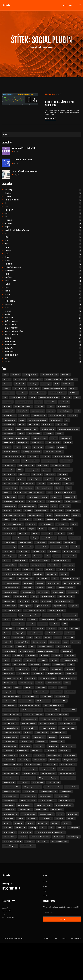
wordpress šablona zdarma (11, 791)
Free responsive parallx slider (54, 452)
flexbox (26, 447)
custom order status (39, 416)
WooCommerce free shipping (34, 714)
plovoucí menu (51, 574)
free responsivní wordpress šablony (14, 456)
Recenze (43, 274)
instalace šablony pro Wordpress (13, 502)
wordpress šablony (30, 791)
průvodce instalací (9, 601)
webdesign (7, 687)
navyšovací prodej (39, 551)
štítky (32, 647)
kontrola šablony (67, 520)
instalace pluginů (70, 497)
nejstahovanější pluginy (71, 551)
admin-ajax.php (36, 379)
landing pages (31, 524)
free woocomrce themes (11, 461)
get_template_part (63, 479)
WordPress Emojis (51, 764)
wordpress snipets (46, 796)
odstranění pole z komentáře (39, 560)
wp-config (33, 828)
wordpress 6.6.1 (26, 755)
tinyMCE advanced (19, 665)
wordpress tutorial (41, 810)
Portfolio (43, 260)
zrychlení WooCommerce (59, 841)
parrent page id (68, 565)
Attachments (43, 196)
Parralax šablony (54, 565)
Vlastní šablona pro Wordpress (12, 678)
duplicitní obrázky (9, 434)
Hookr (49, 493)
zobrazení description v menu (12, 841)
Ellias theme (49, 434)
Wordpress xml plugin (46, 814)
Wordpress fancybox (30, 769)
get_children (50, 474)
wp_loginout (18, 823)
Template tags (43, 304)
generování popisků (32, 470)
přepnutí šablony (58, 592)
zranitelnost (29, 841)
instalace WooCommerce (35, 502)
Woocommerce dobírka (10, 710)
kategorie (76, 515)
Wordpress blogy (70, 755)
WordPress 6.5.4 (50, 751)
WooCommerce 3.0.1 (60, 701)
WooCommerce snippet (48, 728)
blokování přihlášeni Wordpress (49, 397)
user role (44, 669)
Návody (43, 247)
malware (53, 529)
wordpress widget (57, 810)
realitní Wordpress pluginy (64, 601)
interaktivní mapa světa (72, 502)
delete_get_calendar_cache (37, 420)
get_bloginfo (24, 474)
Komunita (43, 237)
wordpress (52, 737)
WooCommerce (46, 696)
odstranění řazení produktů (61, 560)
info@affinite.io (11, 888)
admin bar (7, 379)
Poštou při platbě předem (11, 588)
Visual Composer (23, 674)
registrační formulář (60, 606)
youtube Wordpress (26, 832)
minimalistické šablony (21, 538)
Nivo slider (37, 556)
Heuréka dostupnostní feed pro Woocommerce (29, 493)
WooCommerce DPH (52, 710)
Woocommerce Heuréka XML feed (57, 714)
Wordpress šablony (43, 345)
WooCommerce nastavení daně (51, 719)
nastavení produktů (26, 547)
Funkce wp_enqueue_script (60, 465)
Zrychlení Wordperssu (10, 846)
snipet (38, 637)
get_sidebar (49, 479)
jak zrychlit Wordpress (35, 515)
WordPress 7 (39, 755)
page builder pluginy (38, 565)
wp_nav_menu (43, 823)
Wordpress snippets (10, 801)
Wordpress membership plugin (48, 778)
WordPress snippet (62, 796)
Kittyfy (6, 520)
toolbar (47, 665)
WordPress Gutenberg (30, 773)
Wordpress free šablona (66, 769)
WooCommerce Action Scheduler (30, 705)
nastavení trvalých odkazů (59, 547)
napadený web (40, 542)
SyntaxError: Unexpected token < (48, 651)
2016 (5, 375)
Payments (7, 570)
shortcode (63, 628)
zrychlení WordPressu (28, 846)
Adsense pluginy (71, 379)
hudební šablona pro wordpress (38, 497)
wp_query (66, 823)
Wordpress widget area (10, 814)
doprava (21, 425)
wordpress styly (8, 805)
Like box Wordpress (46, 524)
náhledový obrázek (25, 542)
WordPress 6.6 (65, 751)
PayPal (17, 570)
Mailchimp (42, 529)
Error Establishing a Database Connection (16, 438)
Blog (43, 203)
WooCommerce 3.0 (43, 701)
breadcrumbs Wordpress (24, 402)
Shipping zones (39, 628)
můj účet (63, 538)
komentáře (38, 520)
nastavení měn (70, 542)
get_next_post (8, 479)
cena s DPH (7, 406)
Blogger (33, 397)
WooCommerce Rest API (67, 724)
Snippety (43, 294)
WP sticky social (8, 819)
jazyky (49, 515)
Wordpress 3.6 (65, 737)
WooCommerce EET (69, 710)
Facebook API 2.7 (37, 443)
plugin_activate (8, 579)
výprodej (40, 683)
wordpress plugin (38, 782)
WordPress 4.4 (25, 746)
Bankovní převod (8, 393)
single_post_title (19, 633)
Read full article (51, 118)
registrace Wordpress (42, 606)
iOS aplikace (43, 506)
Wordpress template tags (43, 805)
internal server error (9, 506)
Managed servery (76, 938)
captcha (39, 402)
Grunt (69, 488)
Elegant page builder (34, 434)
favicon (17, 447)
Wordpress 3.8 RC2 (27, 742)
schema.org (43, 624)
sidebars (6, 633)
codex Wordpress (63, 406)
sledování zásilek (18, 637)
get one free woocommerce (63, 470)
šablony (6, 624)
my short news (75, 538)
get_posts (21, 479)
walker (67, 683)
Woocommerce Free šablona (12, 714)
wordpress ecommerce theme (12, 764)
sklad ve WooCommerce (54, 633)
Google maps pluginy (10, 488)
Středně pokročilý (43, 301)
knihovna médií (26, 520)
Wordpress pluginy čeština (11, 787)
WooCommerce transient (68, 728)
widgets (53, 687)
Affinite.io (6, 5)
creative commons (37, 411)
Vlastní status (31, 678)
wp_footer (60, 819)
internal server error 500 (27, 506)
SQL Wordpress (55, 642)
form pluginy (61, 447)
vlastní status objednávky (47, 678)
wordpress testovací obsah (64, 805)
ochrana (6, 560)
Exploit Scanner (8, 443)
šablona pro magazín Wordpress (68, 619)
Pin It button (49, 570)
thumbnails (54, 660)
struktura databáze (63, 647)
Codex (43, 213)
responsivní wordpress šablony (30, 615)
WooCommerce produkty (48, 724)
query (35, 601)
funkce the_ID (43, 465)
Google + (41, 483)
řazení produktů (47, 601)
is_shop (18, 511)
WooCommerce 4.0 (9, 705)
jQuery (43, 233)
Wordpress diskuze (70, 760)
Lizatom (74, 524)
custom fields (24, 416)
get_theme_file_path (10, 483)
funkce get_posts (9, 465)
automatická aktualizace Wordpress (54, 388)
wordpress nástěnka (68, 778)
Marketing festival (9, 533)
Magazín (43, 244)
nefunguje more (54, 551)
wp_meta (30, 823)
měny (70, 533)
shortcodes (74, 628)
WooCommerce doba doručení (53, 705)
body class (67, 397)
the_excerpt (18, 656)
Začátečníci (43, 362)
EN (70, 5)
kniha (14, 520)
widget (17, 687)
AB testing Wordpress (30, 375)
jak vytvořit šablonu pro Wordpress (14, 515)
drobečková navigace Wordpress (69, 429)
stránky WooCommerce (46, 647)
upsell (34, 669)
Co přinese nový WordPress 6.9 (22, 160)
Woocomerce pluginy (30, 696)
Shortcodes (43, 291)
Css (43, 217)
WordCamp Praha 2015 (10, 737)
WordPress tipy (43, 351)
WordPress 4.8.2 (22, 751)
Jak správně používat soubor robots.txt (25, 171)
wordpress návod (9, 782)
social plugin (69, 637)
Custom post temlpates (57, 416)
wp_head (71, 819)
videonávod (70, 669)
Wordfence (25, 737)
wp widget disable (46, 819)
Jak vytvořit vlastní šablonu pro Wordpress (43, 230)
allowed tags (33, 384)
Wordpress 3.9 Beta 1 (57, 742)
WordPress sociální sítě (67, 801)
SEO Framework (8, 628)
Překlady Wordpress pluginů (43, 267)
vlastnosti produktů (9, 683)
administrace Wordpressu (53, 379)
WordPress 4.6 (39, 746)
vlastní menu (71, 674)
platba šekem (38, 574)
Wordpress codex (40, 760)
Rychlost (43, 284)
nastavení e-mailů (55, 542)
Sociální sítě (7, 642)
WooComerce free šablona (11, 696)
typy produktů (8, 669)
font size (50, 447)
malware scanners (66, 529)
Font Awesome (38, 447)
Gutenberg (7, 493)
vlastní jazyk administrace (55, 674)
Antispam (6, 388)
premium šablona (28, 592)
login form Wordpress (10, 529)
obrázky (57, 556)
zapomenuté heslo (9, 837)
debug (22, 420)
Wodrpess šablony (25, 692)
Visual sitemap (38, 674)
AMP (56, 384)
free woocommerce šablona (63, 456)
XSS (51, 828)
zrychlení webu (43, 841)
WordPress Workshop (29, 814)
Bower (77, 397)
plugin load (64, 574)
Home (33, 47)
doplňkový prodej (9, 425)
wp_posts (55, 823)
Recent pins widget (9, 606)
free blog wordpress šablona (32, 452)
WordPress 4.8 (8, 751)
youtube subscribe (9, 832)
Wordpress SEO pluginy (10, 796)
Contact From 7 (22, 411)
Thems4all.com (30, 660)
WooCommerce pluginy (43, 328)
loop (23, 529)
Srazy (43, 297)
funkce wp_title (8, 470)
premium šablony (43, 592)
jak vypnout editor (57, 511)
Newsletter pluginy (9, 556)
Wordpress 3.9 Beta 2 (10, 746)
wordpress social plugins (28, 801)
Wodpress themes (9, 692)
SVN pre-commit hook (26, 651)
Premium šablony (43, 271)
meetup (36, 533)
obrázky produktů (69, 556)
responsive (74, 606)
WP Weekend (32, 819)
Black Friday (73, 393)
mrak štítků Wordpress (48, 538)
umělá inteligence (22, 669)
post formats (28, 583)
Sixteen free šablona (35, 633)
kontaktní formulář (52, 520)
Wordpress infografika (48, 773)
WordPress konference (10, 778)
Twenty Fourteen (59, 665)
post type (40, 583)
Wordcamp (28, 733)
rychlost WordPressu (48, 619)
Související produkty (39, 642)
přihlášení (7, 597)
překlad (50, 588)
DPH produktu (8, 429)
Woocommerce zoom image (12, 733)
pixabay (71, 570)
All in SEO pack (20, 384)
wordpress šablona (71, 787)
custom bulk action (9, 416)
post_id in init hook (54, 583)
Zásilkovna (23, 837)
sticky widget (21, 647)
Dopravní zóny (47, 425)
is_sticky (28, 511)
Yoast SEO (61, 828)
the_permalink (31, 656)
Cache (43, 206)
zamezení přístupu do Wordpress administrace (50, 832)
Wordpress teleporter (24, 805)
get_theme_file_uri (28, 483)
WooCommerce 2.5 (62, 696)
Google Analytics (54, 483)
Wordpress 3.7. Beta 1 (10, 742)
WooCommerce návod (71, 719)
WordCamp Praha (42, 733)
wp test (20, 819)
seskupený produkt (24, 628)
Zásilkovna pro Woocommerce (40, 837)
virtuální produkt (8, 674)
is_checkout (65, 506)
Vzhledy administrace (54, 683)
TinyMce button (35, 665)
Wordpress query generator (32, 787)
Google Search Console (44, 488)
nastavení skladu (42, 547)
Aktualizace (43, 193)
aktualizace (7, 384)
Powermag (40, 588)
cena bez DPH (64, 402)
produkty (34, 597)
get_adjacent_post (9, 474)
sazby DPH (31, 624)
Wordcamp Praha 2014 (58, 733)
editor (21, 434)
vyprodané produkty (26, 683)
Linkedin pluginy (62, 524)
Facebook (47, 938)
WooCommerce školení (30, 728)
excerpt (54, 438)
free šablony (46, 456)
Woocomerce (70, 692)
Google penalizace (26, 488)
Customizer (73, 416)
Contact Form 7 (8, 411)
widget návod (41, 687)
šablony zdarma (18, 624)
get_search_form (34, 479)
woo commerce (56, 692)
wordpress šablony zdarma (49, 791)
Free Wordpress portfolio (30, 461)
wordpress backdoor (54, 755)
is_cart (54, 506)
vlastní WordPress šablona (68, 678)
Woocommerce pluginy (28, 724)
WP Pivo (60, 814)
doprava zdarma (33, 425)
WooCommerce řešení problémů (43, 331)
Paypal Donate (28, 570)
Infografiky (43, 227)
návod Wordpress (23, 551)
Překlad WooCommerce (10, 592)
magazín (32, 529)
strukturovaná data (9, 651)
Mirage (34, 538)
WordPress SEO (43, 348)
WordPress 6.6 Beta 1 (10, 755)
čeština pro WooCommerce (23, 406)
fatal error (7, 447)
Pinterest (61, 570)
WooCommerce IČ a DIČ (11, 719)
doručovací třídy (61, 425)
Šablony (43, 287)
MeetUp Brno (47, 533)
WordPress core (54, 760)
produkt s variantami (21, 597)
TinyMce (6, 665)
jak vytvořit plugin (73, 511)
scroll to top (55, 624)
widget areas (28, 687)
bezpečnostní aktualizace (57, 393)
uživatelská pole (56, 669)
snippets (58, 637)
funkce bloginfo (66, 461)
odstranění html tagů (20, 560)
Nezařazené (43, 250)
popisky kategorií (43, 579)
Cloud (45, 882)
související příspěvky (22, 642)
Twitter (71, 665)
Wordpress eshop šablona (11, 769)
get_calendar (37, 474)
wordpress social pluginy (47, 801)
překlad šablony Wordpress (66, 588)
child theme (40, 406)
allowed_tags (46, 384)
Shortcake (52, 628)
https (22, 497)
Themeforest (57, 656)
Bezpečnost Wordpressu (43, 200)
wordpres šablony (39, 737)
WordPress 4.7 (53, 746)
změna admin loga (73, 837)
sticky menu (76, 642)
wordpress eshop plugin (68, 764)
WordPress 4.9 (36, 751)
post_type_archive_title (72, 583)
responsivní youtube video (51, 615)
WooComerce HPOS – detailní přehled (24, 148)
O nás (45, 886)
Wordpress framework (48, 769)
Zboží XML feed (58, 837)
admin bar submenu (20, 379)
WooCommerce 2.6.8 (26, 701)
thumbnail (43, 660)
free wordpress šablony (50, 461)
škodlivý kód (69, 633)
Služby (45, 895)
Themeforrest (70, 656)
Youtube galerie (73, 828)
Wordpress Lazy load (28, 778)
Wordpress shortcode (29, 796)
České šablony (43, 210)
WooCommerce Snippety (43, 335)
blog (5, 397)
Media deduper (24, 533)
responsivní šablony (9, 615)
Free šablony (43, 223)
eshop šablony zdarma (40, 438)
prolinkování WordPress (66, 597)
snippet (48, 637)
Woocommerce (43, 318)
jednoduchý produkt (62, 515)
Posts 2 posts (28, 588)
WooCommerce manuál (43, 324)
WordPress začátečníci (43, 355)
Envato (59, 434)
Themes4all (17, 660)
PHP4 (39, 570)
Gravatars (59, 488)
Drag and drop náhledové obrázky (27, 429)
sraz (65, 642)
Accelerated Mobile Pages (49, 375)
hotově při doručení (9, 497)
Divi (67, 420)
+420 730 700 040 (8, 917)
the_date (6, 656)
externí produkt (23, 443)
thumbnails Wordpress (69, 660)
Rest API (6, 619)
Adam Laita (65, 375)
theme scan (44, 656)
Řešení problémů (43, 277)
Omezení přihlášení (9, 565)
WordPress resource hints (53, 787)
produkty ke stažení (48, 597)
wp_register (7, 828)
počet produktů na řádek (25, 579)
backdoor (73, 388)
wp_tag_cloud (20, 828)
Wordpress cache (9, 760)
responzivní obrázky (70, 615)
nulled (47, 556)
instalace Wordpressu (54, 502)
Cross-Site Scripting (65, 411)
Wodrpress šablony (41, 692)
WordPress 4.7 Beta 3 (68, 746)
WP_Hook (7, 823)
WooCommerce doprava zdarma (32, 710)
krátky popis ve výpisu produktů (13, 524)
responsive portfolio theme (12, 610)
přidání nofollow (73, 592)
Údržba (43, 308)
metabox (6, 538)
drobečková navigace (48, 429)
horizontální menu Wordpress (65, 493)
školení (6, 637)
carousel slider (51, 402)
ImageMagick (56, 497)
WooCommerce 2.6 (9, 701)
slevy (30, 637)
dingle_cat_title (56, 420)
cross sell (51, 411)
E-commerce (43, 220)
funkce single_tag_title (26, 465)
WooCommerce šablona (11, 728)
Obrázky (43, 257)
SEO (65, 624)
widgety (63, 687)
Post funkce (43, 264)
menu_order (60, 533)
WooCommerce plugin (10, 724)
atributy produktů (20, 388)
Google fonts (68, 483)
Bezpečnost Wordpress (38, 393)
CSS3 (77, 411)
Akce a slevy (43, 190)
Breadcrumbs (8, 402)
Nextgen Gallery (24, 556)
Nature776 (75, 547)
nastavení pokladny (9, 547)
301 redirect (15, 375)
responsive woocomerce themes (34, 610)
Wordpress (43, 338)
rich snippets (33, 619)
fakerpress (68, 443)
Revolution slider (19, 619)
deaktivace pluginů (9, 420)
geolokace (46, 470)
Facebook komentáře (53, 443)
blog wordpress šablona (18, 397)
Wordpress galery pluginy (11, 773)
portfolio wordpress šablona (70, 579)
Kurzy (43, 240)
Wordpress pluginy (50, 94)
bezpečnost (22, 393)
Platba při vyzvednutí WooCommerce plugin (16, 574)
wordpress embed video (33, 764)
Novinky (43, 254)
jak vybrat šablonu (41, 511)
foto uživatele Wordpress (11, 452)
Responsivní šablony (43, 281)
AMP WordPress (68, 384)
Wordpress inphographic (67, 773)
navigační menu (8, 551)
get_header (63, 474)
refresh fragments (25, 606)
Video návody (43, 311)
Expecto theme (66, 438)
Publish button (24, 601)
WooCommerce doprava (43, 321)
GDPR (20, 470)
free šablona (33, 456)
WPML (43, 358)
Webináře (43, 314)
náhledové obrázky (9, 542)
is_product (7, 511)
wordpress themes (25, 810)
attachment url (34, 388)
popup (55, 579)
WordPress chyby (24, 760)
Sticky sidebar (8, 647)
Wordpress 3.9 (42, 742)
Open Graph (24, 565)
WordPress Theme (9, 810)
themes (6, 660)
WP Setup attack (73, 814)
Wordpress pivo (23, 782)
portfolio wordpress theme (11, 583)
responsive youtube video (56, 610)
